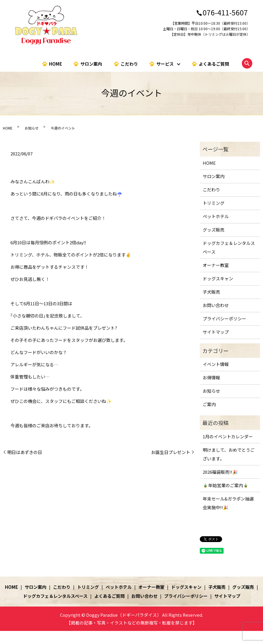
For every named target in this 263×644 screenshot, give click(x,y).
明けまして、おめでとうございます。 (229, 454)
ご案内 (209, 404)
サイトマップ (216, 332)
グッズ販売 (214, 230)
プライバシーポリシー (224, 319)
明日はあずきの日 (25, 452)
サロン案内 (91, 63)
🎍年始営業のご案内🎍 (226, 485)
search (247, 63)
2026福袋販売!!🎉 (220, 472)
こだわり (129, 63)
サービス (165, 63)
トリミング (214, 203)
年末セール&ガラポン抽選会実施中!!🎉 (228, 503)
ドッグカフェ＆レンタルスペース (229, 247)
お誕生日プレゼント (171, 452)
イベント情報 (216, 364)
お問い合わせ (216, 305)
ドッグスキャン (218, 278)
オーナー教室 (216, 265)
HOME (56, 63)
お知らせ (32, 128)
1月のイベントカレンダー (228, 436)
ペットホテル (216, 216)
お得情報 (211, 377)
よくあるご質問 (214, 63)
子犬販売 (211, 292)
